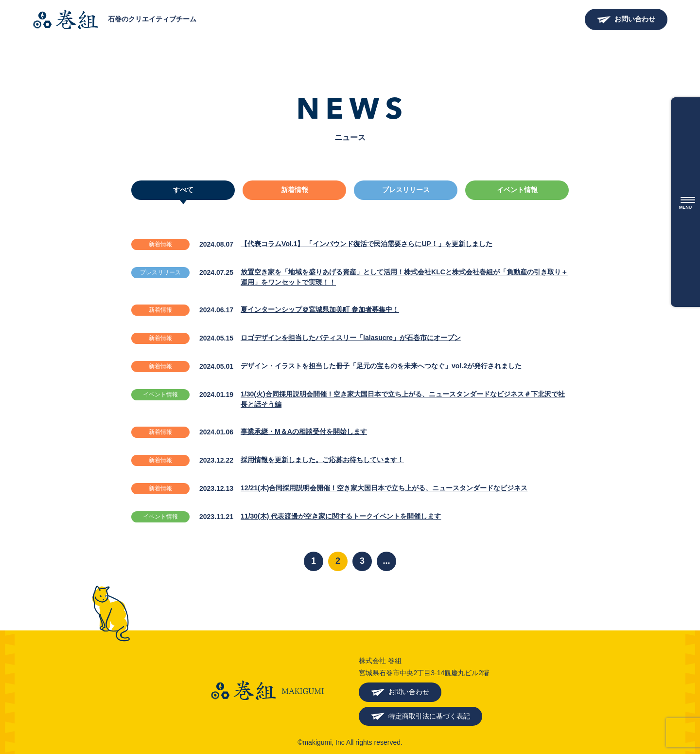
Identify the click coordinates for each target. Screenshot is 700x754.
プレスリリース (406, 190)
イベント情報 (517, 190)
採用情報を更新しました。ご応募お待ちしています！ (322, 460)
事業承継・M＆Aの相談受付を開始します (304, 431)
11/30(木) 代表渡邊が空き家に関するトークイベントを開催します (341, 516)
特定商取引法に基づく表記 (429, 716)
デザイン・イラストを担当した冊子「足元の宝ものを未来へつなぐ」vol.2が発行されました (381, 366)
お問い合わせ (635, 19)
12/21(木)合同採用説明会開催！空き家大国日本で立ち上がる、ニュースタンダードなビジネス (384, 488)
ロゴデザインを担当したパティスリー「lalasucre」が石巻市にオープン (351, 338)
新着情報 (295, 190)
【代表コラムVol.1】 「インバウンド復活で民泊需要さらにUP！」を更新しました (367, 244)
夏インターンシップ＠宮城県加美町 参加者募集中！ (320, 309)
